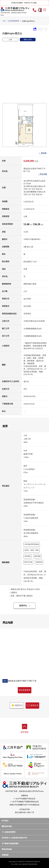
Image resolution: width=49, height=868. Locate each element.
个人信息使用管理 (8, 832)
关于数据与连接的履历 (10, 843)
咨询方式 (32, 705)
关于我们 (5, 821)
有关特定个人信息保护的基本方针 (14, 838)
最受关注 (17, 705)
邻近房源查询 (25, 690)
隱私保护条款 (7, 826)
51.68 (27, 224)
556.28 (37, 224)
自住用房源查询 (14, 21)
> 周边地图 (43, 174)
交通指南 (5, 855)
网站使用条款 (7, 849)
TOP (4, 21)
